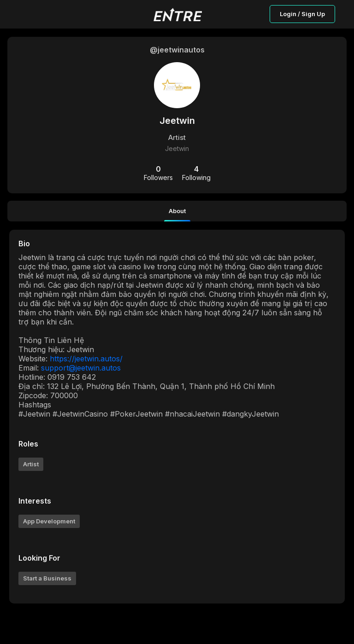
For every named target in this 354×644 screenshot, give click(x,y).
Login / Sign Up (302, 14)
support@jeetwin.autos (81, 368)
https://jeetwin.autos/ (86, 359)
